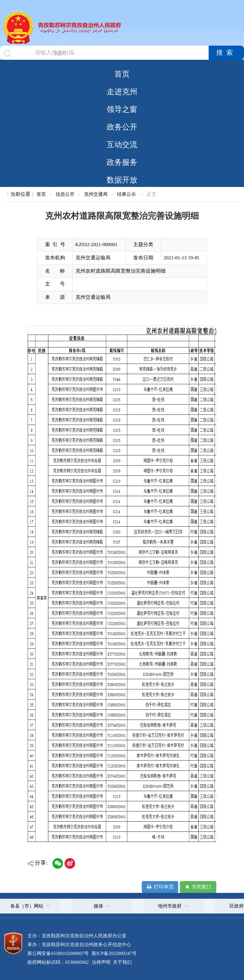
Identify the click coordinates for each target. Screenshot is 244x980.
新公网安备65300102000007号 (58, 953)
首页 (122, 74)
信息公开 (65, 194)
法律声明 (101, 962)
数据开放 (122, 180)
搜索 (226, 53)
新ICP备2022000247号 (114, 953)
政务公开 (122, 127)
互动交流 (122, 145)
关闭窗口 (198, 887)
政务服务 (122, 162)
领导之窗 (122, 109)
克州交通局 (96, 194)
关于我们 (122, 962)
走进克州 (122, 92)
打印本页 (160, 887)
